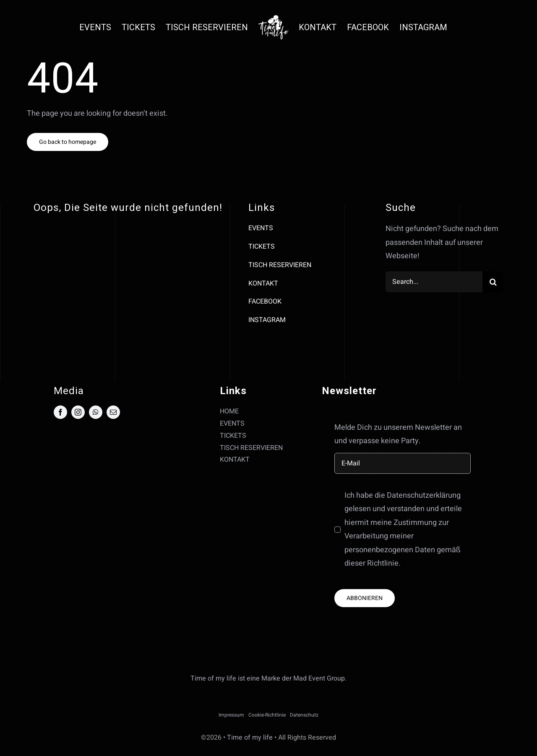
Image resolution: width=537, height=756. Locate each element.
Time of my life (250, 738)
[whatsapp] (96, 412)
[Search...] (434, 282)
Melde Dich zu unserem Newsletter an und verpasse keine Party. (398, 434)
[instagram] (78, 412)
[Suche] (493, 282)
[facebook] (60, 412)
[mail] (113, 412)
